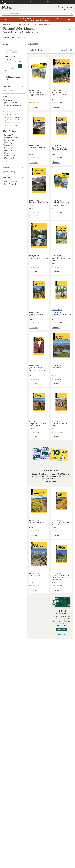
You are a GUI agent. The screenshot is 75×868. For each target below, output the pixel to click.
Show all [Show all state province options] (6, 161)
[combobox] (37, 13)
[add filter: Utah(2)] (6, 153)
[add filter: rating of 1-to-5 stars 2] (12, 125)
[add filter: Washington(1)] (8, 155)
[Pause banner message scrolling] (69, 20)
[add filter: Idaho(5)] (6, 143)
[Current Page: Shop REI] (5, 2)
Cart (67, 7)
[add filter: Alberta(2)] (7, 135)
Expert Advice (22, 37)
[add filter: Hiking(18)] (6, 90)
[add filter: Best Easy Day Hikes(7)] (11, 172)
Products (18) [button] (8, 37)
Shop (12, 8)
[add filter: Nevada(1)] (7, 148)
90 (71, 50)
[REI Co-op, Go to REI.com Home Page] (5, 7)
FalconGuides (7, 24)
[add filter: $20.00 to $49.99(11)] (10, 105)
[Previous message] (6, 20)
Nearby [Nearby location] (18, 62)
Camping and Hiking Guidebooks (41, 24)
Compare (34, 107)
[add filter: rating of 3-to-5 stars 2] (12, 120)
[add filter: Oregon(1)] (7, 150)
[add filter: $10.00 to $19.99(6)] (10, 103)
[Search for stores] (20, 66)
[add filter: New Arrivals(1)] (8, 184)
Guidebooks (27, 24)
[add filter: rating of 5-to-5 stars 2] (12, 115)
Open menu (71, 7)
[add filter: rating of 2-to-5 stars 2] (12, 123)
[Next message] (67, 20)
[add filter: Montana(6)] (7, 145)
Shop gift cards (50, 481)
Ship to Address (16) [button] (12, 78)
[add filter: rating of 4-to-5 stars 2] (12, 118)
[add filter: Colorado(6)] (7, 140)
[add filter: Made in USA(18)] (8, 181)
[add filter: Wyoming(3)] (7, 158)
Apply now (61, 630)
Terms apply (54, 478)
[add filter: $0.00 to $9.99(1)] (9, 100)
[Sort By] (38, 50)
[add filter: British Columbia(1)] (10, 138)
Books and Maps (17, 24)
